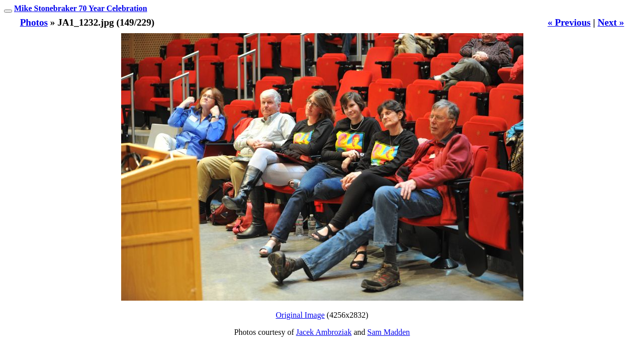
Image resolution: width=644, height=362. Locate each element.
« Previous (569, 22)
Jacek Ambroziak (324, 332)
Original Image (300, 315)
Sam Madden (388, 332)
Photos (34, 22)
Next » (611, 22)
